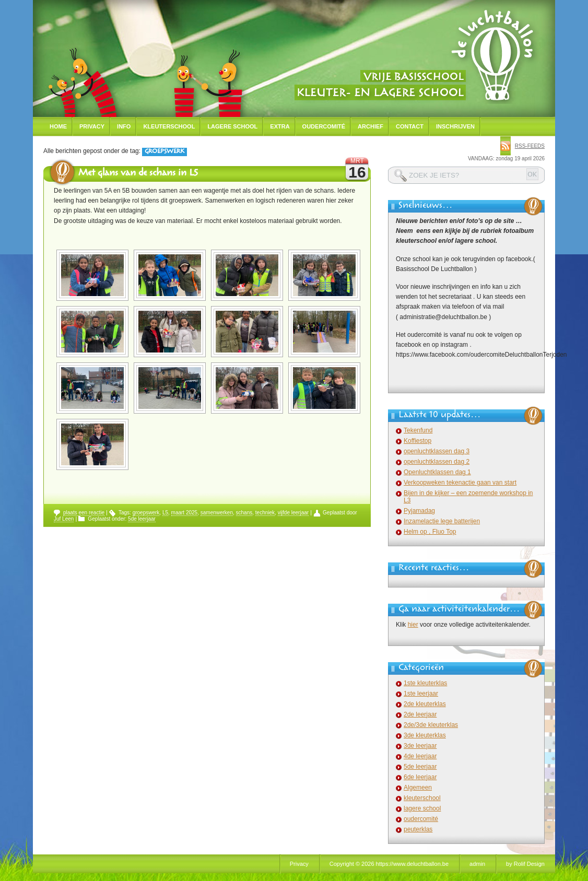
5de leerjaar (142, 519)
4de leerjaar (420, 756)
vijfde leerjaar (293, 513)
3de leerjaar (420, 746)
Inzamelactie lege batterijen (442, 521)
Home (58, 126)
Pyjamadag (419, 511)
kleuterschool (422, 798)
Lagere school (232, 126)
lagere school (422, 808)
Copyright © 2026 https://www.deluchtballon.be (389, 864)
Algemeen (418, 788)
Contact (410, 126)
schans (244, 513)
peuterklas (418, 829)
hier (413, 625)
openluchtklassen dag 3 (437, 451)
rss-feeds (530, 146)
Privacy (92, 126)
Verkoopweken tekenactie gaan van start (460, 483)
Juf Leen (64, 519)
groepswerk (146, 513)
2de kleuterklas (425, 704)
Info (124, 126)
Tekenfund (418, 430)
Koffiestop (418, 441)
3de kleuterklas (425, 735)
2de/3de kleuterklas (431, 725)
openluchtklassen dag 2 (437, 462)
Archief (371, 126)
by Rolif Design (525, 864)
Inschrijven (455, 126)
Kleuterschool (169, 126)
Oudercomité (324, 126)
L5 (165, 513)
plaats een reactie (84, 513)
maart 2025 (185, 513)
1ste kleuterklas (425, 683)
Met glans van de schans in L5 (138, 174)
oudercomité (421, 819)
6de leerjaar (420, 777)
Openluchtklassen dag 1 (437, 472)
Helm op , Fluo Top (430, 532)
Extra (280, 126)
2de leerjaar (420, 714)
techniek (265, 513)
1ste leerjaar (421, 694)
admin (477, 864)
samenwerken (217, 513)
